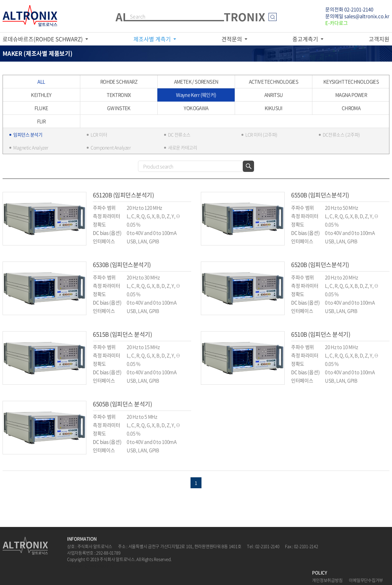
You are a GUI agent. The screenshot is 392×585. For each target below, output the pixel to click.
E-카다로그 (337, 23)
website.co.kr (102, 565)
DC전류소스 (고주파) (341, 134)
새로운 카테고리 (183, 147)
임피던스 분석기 (28, 134)
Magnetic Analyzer (31, 147)
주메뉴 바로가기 (0, 0)
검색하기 (248, 166)
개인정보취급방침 (327, 580)
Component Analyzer (111, 147)
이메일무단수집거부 (366, 580)
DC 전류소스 (179, 134)
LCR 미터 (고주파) (261, 134)
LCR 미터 (99, 134)
